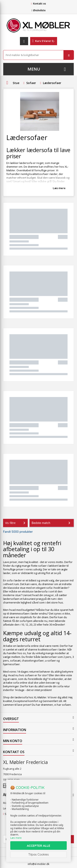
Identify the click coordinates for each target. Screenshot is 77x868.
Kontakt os (40, 4)
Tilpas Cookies (39, 854)
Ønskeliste (38, 10)
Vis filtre (16, 523)
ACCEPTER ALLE (38, 846)
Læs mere (59, 188)
